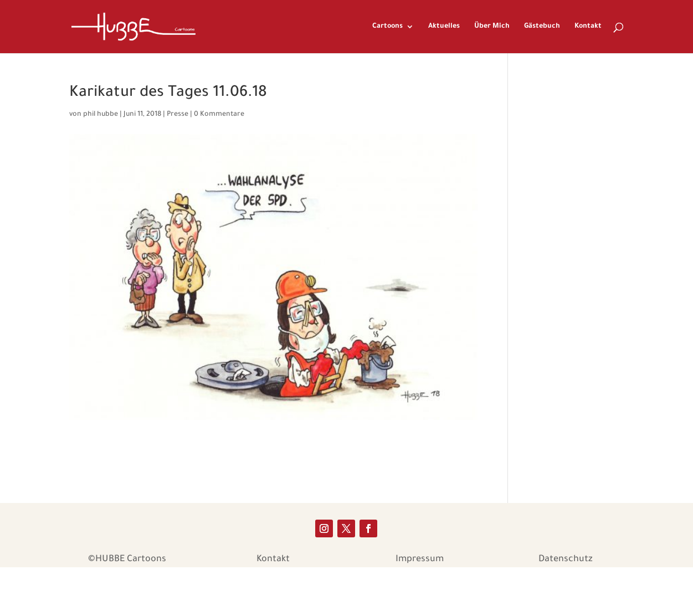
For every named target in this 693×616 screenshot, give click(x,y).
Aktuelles (444, 27)
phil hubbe (101, 115)
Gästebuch (542, 27)
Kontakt (588, 27)
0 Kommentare (219, 115)
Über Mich (492, 27)
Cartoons (387, 27)
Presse (178, 115)
